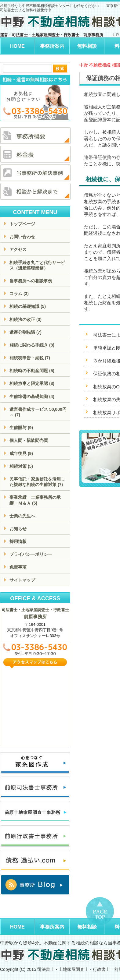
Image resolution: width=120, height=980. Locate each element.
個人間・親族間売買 (29, 440)
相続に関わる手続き (32, 345)
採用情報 (18, 541)
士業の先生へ (22, 516)
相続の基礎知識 (28, 306)
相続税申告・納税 (30, 358)
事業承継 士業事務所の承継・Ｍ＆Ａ (35, 500)
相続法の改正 (25, 319)
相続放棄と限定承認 (32, 383)
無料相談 (87, 46)
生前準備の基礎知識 (32, 397)
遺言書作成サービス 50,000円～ (38, 412)
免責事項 (18, 567)
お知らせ (18, 529)
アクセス (18, 249)
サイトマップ (22, 580)
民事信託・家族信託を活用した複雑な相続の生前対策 (37, 482)
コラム (19, 294)
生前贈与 (21, 428)
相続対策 (21, 466)
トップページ (22, 224)
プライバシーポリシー (31, 554)
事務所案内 (52, 46)
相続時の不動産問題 (32, 371)
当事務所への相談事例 (31, 281)
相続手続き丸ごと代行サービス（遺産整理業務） (37, 265)
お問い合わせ (22, 237)
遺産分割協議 (25, 332)
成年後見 (21, 453)
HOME (17, 46)
